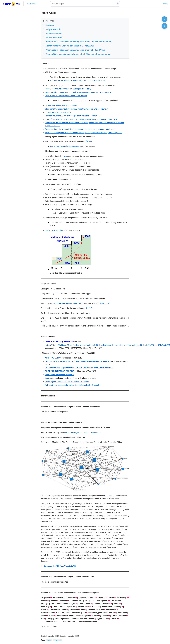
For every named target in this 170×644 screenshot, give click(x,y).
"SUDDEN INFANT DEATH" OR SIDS (60, 371)
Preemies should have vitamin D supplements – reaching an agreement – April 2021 (80, 129)
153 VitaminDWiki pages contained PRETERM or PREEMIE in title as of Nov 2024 (79, 368)
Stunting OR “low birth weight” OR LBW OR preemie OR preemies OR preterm (77, 361)
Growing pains (78, 146)
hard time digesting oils (62, 303)
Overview (50, 25)
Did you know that (54, 29)
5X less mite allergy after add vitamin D (61, 105)
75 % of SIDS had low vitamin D (58, 112)
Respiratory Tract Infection (61, 146)
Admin (165, 4)
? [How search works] (117, 4)
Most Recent (32, 4)
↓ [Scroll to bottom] (164, 26)
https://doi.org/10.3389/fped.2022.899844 (83, 433)
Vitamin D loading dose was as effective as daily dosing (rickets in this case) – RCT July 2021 (84, 133)
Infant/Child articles (55, 38)
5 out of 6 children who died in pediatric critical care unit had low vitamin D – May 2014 (81, 119)
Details (49, 640)
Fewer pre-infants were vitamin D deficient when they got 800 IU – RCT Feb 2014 (78, 92)
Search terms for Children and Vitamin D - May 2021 (70, 46)
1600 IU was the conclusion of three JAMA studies (66, 96)
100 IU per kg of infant (54, 230)
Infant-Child (58, 640)
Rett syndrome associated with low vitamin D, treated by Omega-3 (72, 385)
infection (88, 141)
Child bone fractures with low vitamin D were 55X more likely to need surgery (77, 109)
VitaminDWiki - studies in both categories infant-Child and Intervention (79, 42)
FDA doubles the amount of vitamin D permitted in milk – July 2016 (77, 81)
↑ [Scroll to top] (164, 19)
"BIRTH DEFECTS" (52, 358)
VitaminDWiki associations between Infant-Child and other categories (78, 54)
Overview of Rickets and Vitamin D (59, 375)
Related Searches (54, 33)
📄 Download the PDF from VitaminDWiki (58, 566)
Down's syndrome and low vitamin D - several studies (67, 382)
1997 (80, 303)
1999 (75, 303)
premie (65, 156)
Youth (48, 378)
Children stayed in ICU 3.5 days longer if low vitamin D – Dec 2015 (72, 116)
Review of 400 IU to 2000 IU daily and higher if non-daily (68, 89)
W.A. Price (100, 303)
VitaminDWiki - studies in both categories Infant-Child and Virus (75, 50)
